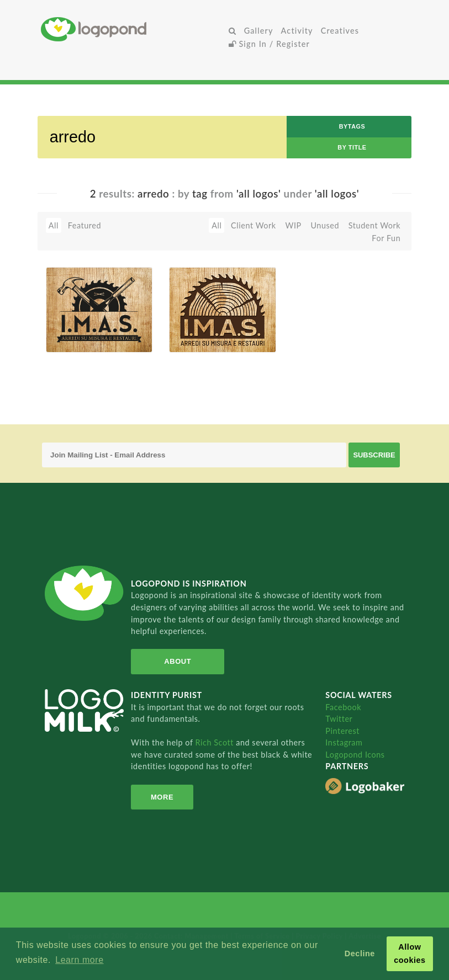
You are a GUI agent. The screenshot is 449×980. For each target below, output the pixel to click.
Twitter (339, 719)
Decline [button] (360, 954)
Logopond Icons (355, 755)
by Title (352, 147)
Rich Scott (216, 742)
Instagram (344, 742)
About (178, 661)
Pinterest (342, 731)
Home (133, 29)
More (162, 797)
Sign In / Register (270, 44)
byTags (352, 126)
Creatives (340, 31)
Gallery (259, 31)
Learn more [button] (79, 960)
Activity (297, 31)
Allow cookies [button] (410, 954)
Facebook (343, 707)
